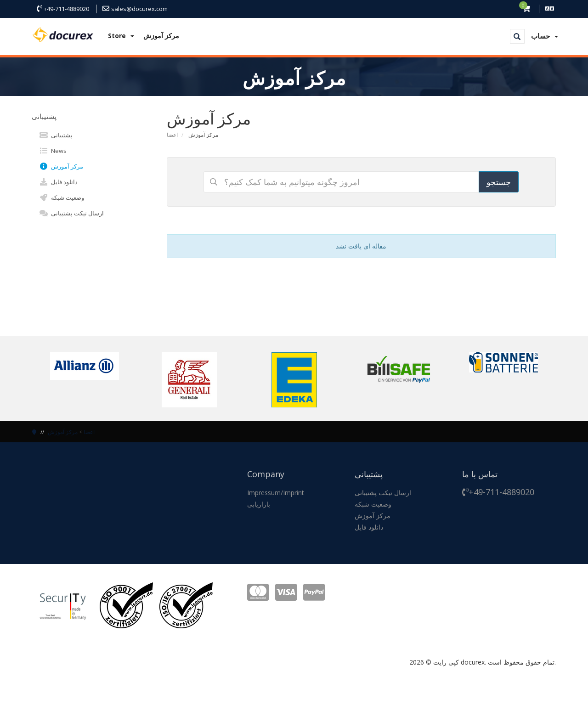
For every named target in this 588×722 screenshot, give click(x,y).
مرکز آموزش (161, 36)
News (53, 151)
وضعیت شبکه (62, 197)
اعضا (172, 135)
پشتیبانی (56, 135)
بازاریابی (259, 504)
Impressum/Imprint (276, 493)
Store (121, 36)
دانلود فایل (58, 182)
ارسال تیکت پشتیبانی (71, 213)
